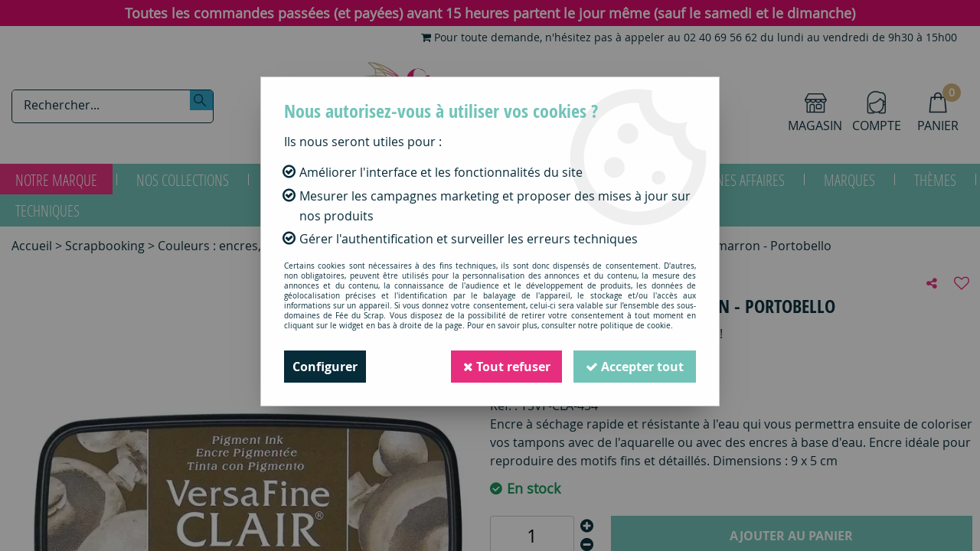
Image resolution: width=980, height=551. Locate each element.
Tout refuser (506, 367)
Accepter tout (635, 367)
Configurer (325, 367)
